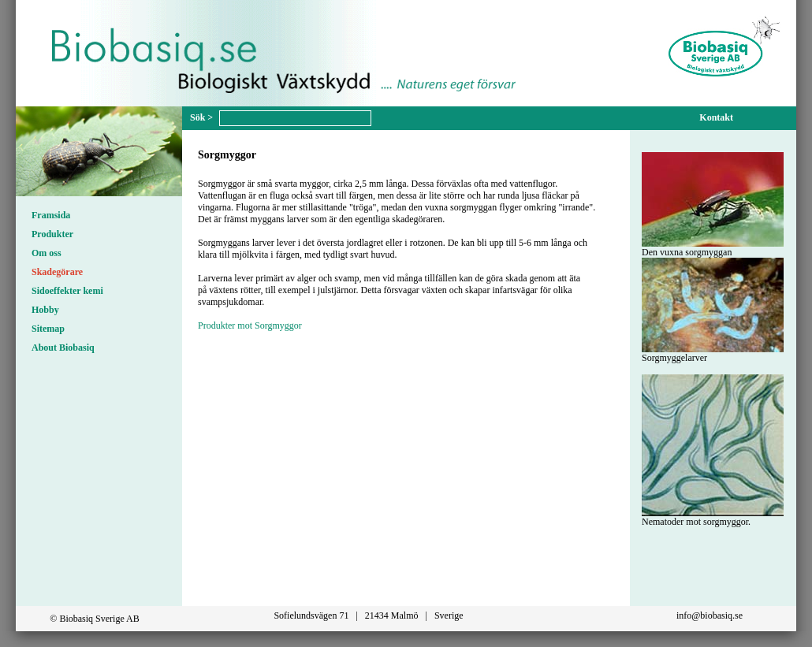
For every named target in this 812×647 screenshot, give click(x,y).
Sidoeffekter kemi (67, 291)
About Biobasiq (63, 348)
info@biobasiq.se (710, 615)
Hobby (45, 310)
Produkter (52, 234)
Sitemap (48, 329)
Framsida (51, 215)
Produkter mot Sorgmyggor (250, 325)
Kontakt (716, 117)
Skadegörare (57, 272)
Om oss (47, 253)
